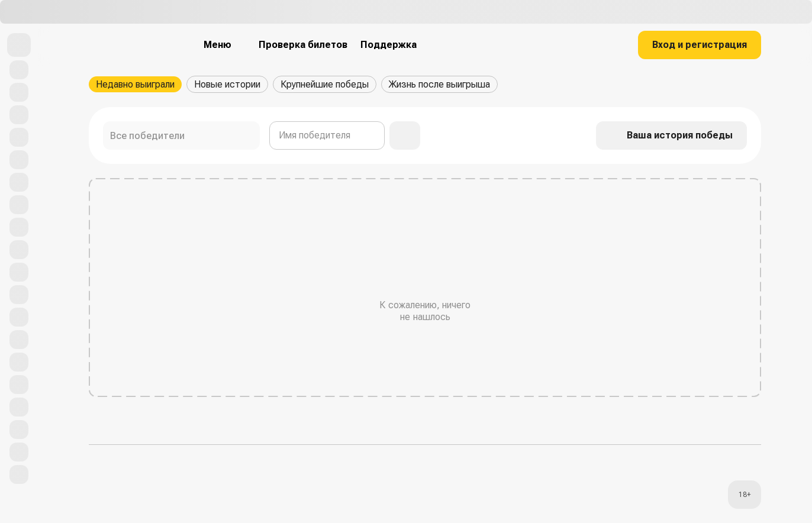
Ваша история (671, 135)
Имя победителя (315, 135)
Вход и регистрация (700, 45)
